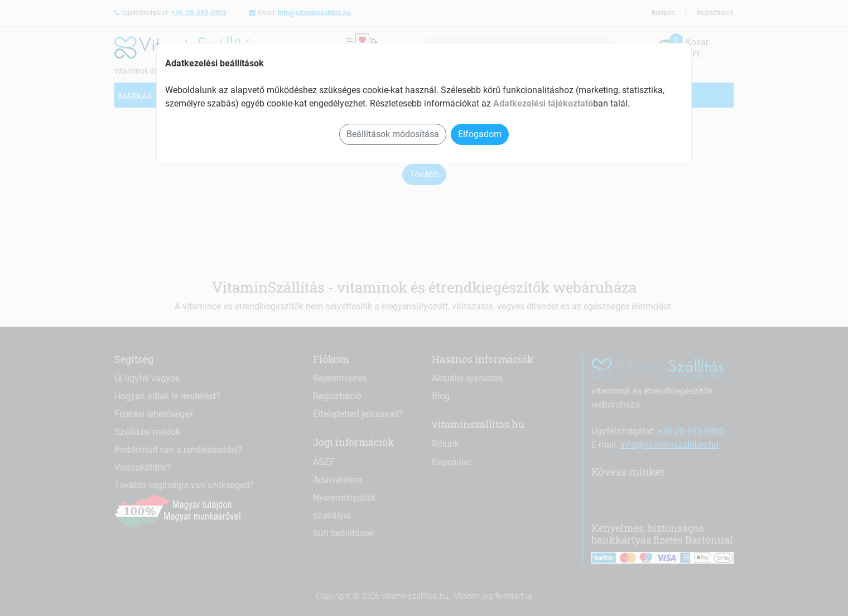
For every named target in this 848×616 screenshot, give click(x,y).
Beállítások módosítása (393, 134)
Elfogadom (480, 134)
